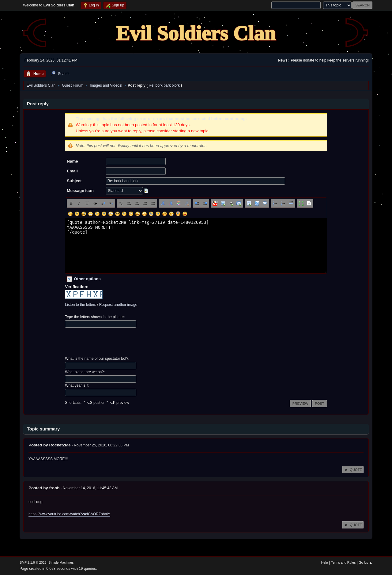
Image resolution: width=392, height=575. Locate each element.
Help (325, 562)
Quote (353, 470)
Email (72, 171)
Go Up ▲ (366, 562)
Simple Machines (61, 562)
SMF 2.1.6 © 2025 (33, 562)
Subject (74, 181)
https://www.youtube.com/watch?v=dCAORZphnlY (69, 514)
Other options (87, 279)
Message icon (80, 191)
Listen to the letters (80, 305)
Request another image (118, 305)
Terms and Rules (343, 562)
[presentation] (111, 342)
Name (72, 161)
